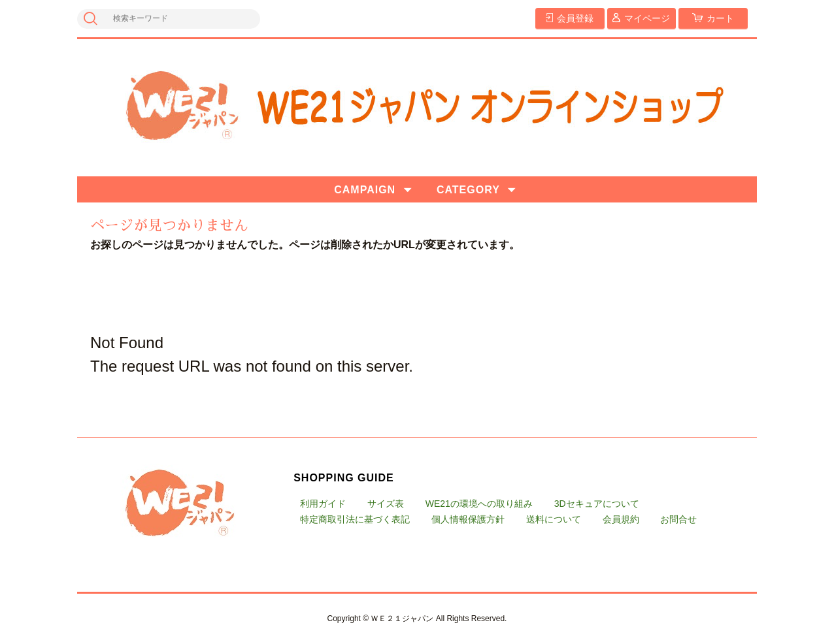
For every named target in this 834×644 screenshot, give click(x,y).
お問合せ (678, 519)
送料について (554, 519)
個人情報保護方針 (468, 519)
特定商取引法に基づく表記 (355, 519)
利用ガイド (323, 504)
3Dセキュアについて (597, 504)
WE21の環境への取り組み (479, 504)
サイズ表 (386, 504)
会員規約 (621, 519)
